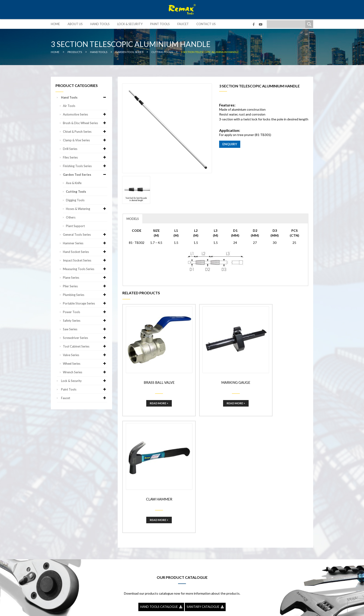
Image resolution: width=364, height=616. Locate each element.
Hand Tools (100, 24)
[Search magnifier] (309, 24)
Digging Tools (75, 200)
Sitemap (217, 609)
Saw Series (85, 329)
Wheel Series (85, 364)
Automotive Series (85, 114)
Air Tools (69, 106)
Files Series (85, 157)
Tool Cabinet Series (85, 346)
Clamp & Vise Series (85, 140)
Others (71, 217)
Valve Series (85, 355)
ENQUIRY (230, 144)
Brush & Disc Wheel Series (85, 123)
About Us (75, 24)
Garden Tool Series (85, 175)
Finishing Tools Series (85, 166)
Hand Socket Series (85, 252)
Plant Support (75, 226)
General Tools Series (85, 235)
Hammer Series (85, 243)
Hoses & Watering (87, 209)
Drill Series (85, 149)
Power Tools (85, 312)
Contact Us (206, 24)
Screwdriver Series (85, 338)
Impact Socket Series (85, 260)
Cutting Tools (76, 192)
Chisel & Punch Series (85, 132)
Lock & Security (130, 24)
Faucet (183, 24)
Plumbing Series (85, 295)
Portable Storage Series (85, 303)
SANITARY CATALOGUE (205, 480)
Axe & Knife (74, 183)
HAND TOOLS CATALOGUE (161, 480)
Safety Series (85, 321)
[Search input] (287, 24)
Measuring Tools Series (85, 269)
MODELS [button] (133, 219)
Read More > (152, 392)
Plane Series (85, 278)
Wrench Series (85, 372)
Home (55, 24)
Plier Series (85, 286)
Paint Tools (160, 24)
